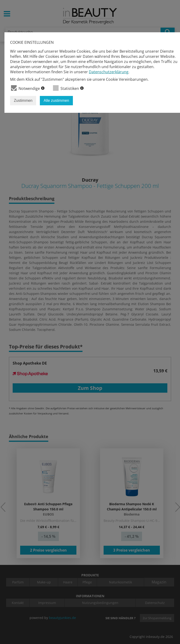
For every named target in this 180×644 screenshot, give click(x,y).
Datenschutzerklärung (109, 72)
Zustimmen (23, 101)
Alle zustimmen (56, 101)
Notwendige (28, 88)
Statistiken (68, 88)
